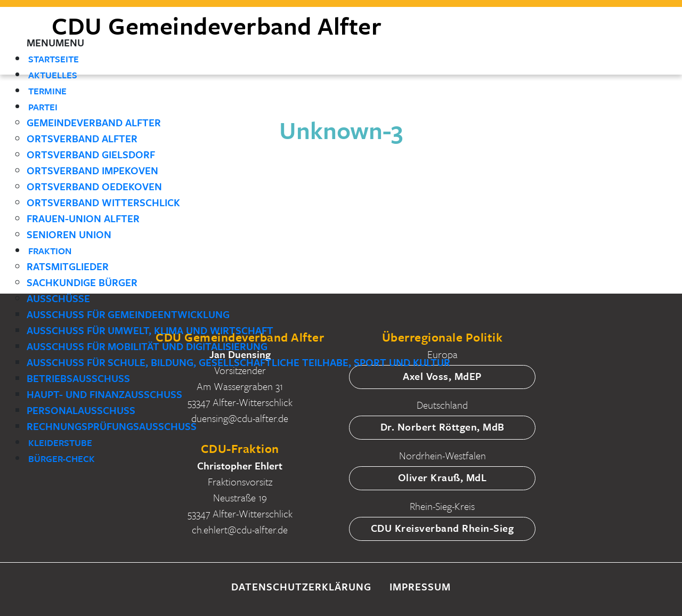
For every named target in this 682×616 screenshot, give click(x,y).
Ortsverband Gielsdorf (91, 154)
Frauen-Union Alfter (83, 218)
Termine (47, 91)
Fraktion (50, 251)
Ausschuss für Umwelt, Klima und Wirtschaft (150, 330)
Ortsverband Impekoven (92, 170)
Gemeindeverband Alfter (94, 122)
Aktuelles (53, 75)
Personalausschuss (81, 410)
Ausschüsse (58, 298)
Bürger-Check (62, 459)
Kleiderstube (60, 443)
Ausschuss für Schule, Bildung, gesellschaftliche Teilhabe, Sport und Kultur (238, 362)
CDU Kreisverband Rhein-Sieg (443, 528)
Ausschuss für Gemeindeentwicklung (128, 314)
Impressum (420, 586)
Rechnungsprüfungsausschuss (112, 426)
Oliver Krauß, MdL (443, 477)
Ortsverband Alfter (82, 138)
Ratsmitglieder (68, 266)
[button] (55, 42)
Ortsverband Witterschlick (103, 202)
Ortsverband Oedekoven (94, 186)
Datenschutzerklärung (301, 586)
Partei (43, 107)
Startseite (54, 59)
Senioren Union (69, 234)
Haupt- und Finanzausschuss (104, 394)
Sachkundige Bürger (82, 282)
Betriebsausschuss (78, 378)
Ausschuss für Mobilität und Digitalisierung (147, 346)
